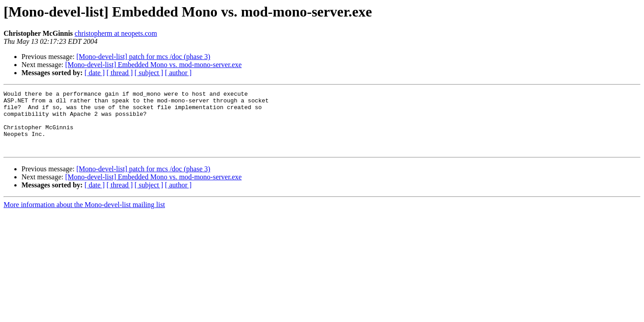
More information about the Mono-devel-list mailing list (84, 217)
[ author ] (178, 73)
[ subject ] (149, 73)
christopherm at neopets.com (116, 33)
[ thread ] (120, 73)
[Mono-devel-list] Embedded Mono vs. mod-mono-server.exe (154, 65)
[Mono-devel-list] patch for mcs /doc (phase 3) (143, 57)
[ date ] (95, 73)
